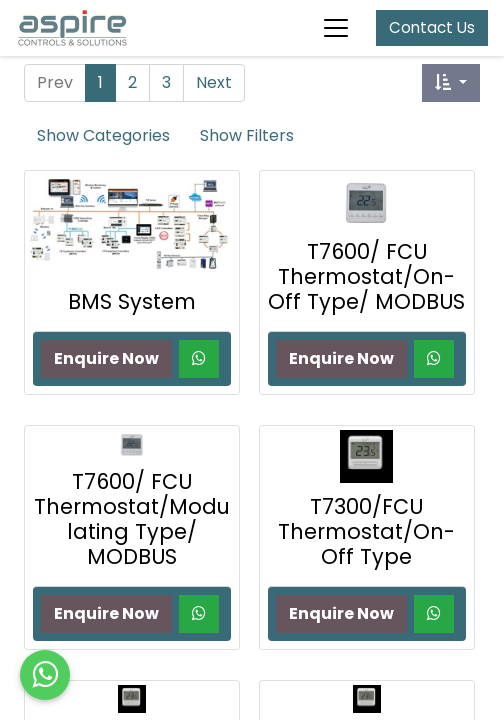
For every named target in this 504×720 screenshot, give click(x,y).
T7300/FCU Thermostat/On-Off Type (366, 531)
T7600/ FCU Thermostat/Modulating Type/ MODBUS (132, 519)
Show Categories (103, 135)
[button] (451, 83)
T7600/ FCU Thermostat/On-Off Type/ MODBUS (366, 276)
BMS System (132, 301)
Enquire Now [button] (106, 358)
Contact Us (432, 27)
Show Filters (247, 135)
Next (214, 82)
